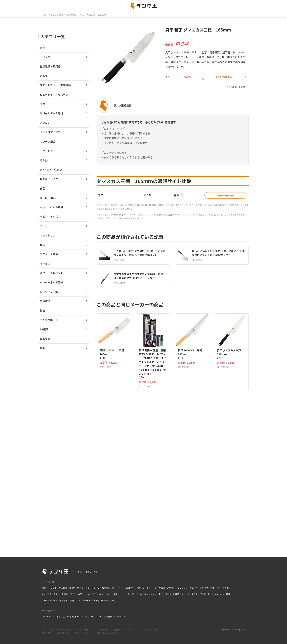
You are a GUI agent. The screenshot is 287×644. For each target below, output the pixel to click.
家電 (44, 588)
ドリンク (53, 588)
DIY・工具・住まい (51, 594)
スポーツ (140, 588)
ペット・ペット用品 (108, 594)
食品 (80, 594)
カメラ (80, 588)
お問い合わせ (73, 616)
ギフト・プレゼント (201, 594)
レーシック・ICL (50, 600)
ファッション (150, 594)
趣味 (161, 594)
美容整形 (63, 600)
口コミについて (121, 616)
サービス (185, 594)
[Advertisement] (173, 496)
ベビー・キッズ (127, 594)
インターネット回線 (221, 594)
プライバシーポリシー (91, 616)
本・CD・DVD (91, 594)
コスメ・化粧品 (172, 594)
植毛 (113, 600)
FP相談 (96, 600)
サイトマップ (48, 616)
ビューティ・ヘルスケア (123, 588)
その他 (226, 588)
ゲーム (139, 594)
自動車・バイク (69, 594)
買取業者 (105, 600)
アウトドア (215, 588)
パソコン (171, 588)
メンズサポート (83, 600)
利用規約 (108, 616)
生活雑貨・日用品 (67, 588)
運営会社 (61, 616)
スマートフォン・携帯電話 (98, 588)
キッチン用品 (202, 588)
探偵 (72, 600)
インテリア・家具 (185, 588)
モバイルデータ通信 (156, 588)
